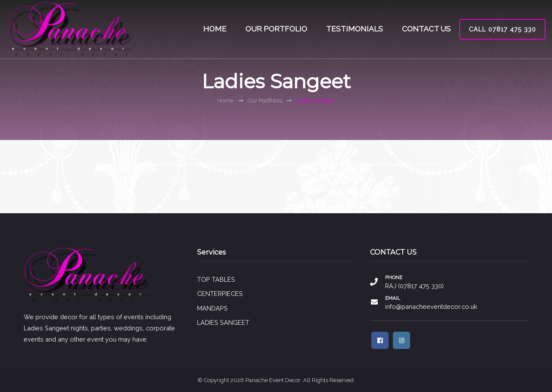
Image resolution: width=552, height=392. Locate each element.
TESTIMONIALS (354, 29)
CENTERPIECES (220, 294)
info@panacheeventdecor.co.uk (431, 306)
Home (225, 101)
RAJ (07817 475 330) (414, 286)
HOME (215, 29)
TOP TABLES (216, 279)
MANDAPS (212, 308)
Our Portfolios (265, 101)
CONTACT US (426, 29)
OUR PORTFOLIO (276, 29)
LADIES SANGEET (223, 322)
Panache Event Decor (273, 380)
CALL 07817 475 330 (502, 29)
